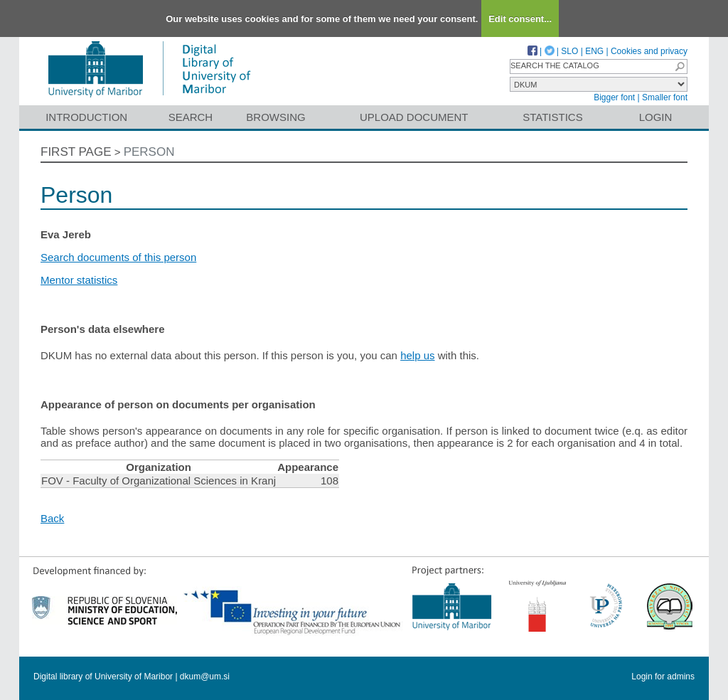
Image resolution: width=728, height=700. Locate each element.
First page (76, 152)
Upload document (414, 117)
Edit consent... (520, 19)
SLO (569, 51)
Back (52, 518)
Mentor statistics (79, 280)
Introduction (86, 117)
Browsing (275, 117)
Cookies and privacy (649, 51)
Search (191, 117)
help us (417, 355)
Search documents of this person (118, 257)
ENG (594, 51)
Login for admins (663, 677)
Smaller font (665, 97)
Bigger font (614, 97)
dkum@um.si (205, 677)
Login (656, 117)
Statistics (552, 117)
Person (149, 152)
